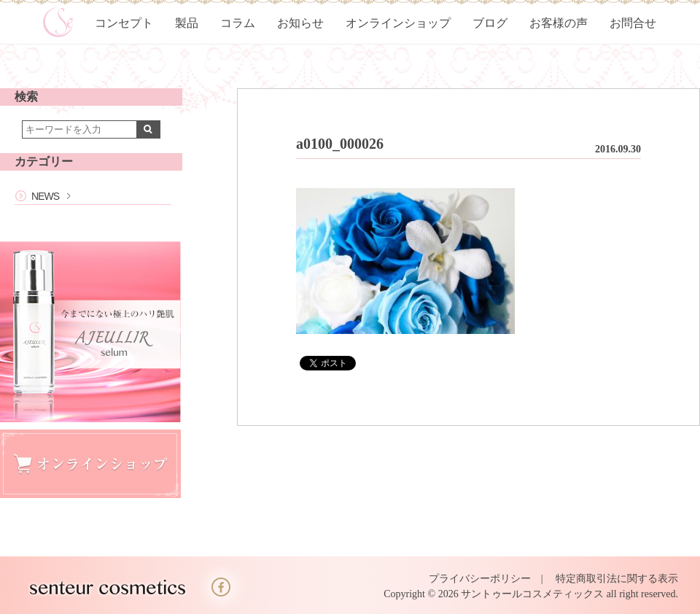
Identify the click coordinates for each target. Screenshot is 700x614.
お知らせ (300, 23)
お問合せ (633, 23)
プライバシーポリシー (480, 579)
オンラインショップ (398, 23)
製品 (187, 23)
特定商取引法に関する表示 (617, 579)
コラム (238, 23)
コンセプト (124, 23)
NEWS (45, 196)
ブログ (490, 23)
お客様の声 (559, 23)
